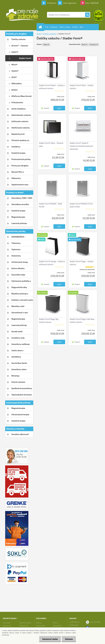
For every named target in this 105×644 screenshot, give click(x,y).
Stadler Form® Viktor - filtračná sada (51, 145)
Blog (81, 27)
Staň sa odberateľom (41, 624)
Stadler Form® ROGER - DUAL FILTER (51, 205)
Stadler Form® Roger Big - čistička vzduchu (49, 321)
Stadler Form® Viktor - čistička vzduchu (82, 87)
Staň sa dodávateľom (57, 624)
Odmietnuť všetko (50, 639)
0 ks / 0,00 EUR (92, 3)
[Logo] (22, 15)
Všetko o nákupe (65, 27)
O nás (47, 27)
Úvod (39, 34)
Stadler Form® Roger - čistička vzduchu (82, 263)
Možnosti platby (25, 623)
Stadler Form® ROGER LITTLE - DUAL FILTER (82, 205)
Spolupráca (54, 27)
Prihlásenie (52, 3)
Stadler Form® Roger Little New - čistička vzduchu (83, 321)
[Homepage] (41, 27)
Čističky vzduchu (50, 34)
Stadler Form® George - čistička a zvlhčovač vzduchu (52, 263)
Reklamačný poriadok (24, 627)
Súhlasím (69, 639)
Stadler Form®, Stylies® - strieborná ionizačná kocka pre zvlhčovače (81, 146)
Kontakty (75, 27)
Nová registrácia (70, 3)
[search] (87, 15)
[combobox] (85, 45)
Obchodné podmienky (7, 624)
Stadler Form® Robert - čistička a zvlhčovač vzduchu (52, 87)
